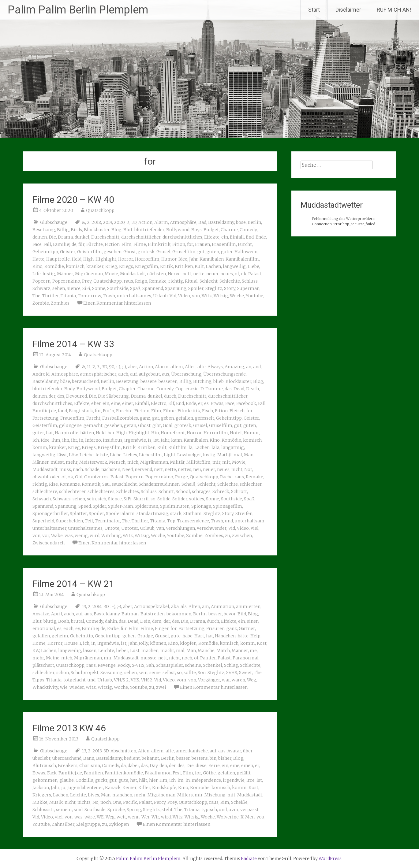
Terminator (107, 521)
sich (102, 499)
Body (69, 389)
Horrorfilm (147, 259)
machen (150, 651)
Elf (171, 403)
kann (176, 440)
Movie (111, 274)
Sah (150, 665)
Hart (199, 636)
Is (150, 440)
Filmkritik (159, 244)
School (183, 491)
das (228, 389)
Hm (163, 780)
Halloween (246, 252)
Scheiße (239, 802)
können (158, 643)
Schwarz (41, 288)
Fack (52, 773)
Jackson (41, 788)
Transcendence (193, 521)
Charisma (90, 766)
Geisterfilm (90, 252)
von (196, 296)
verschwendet (212, 528)
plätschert (43, 665)
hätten (87, 433)
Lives (94, 795)
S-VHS (138, 665)
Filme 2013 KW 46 (69, 728)
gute (176, 636)
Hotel (236, 433)
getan (130, 425)
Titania (68, 296)
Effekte (212, 237)
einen (253, 621)
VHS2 (147, 680)
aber (133, 367)
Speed (85, 506)
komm (40, 447)
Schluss (250, 281)
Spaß (135, 288)
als (184, 606)
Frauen (202, 244)
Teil (89, 521)
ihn (66, 440)
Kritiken (184, 266)
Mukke (40, 802)
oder (55, 477)
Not (248, 469)
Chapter (127, 389)
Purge (181, 477)
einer (128, 403)
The (36, 296)
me (253, 651)
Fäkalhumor (158, 773)
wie (64, 687)
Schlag (231, 665)
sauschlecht (124, 484)
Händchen (225, 636)
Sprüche (116, 810)
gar (156, 418)
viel (255, 528)
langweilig (234, 266)
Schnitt (166, 491)
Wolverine (228, 817)
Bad (202, 222)
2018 (96, 222)
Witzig (221, 296)
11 (89, 367)
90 (112, 367)
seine (155, 673)
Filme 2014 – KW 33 (73, 344)
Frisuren (215, 629)
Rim (225, 802)
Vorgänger (209, 680)
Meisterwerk (93, 462)
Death (253, 389)
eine (116, 403)
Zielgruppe (88, 824)
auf (133, 374)
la (191, 447)
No (95, 802)
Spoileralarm (120, 514)
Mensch (117, 462)
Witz (207, 296)
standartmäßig (152, 514)
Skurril (141, 499)
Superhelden (69, 521)
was (69, 536)
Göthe (209, 773)
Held (77, 259)
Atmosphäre (183, 222)
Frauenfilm (224, 244)
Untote (112, 528)
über (248, 751)
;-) (124, 367)
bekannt (150, 758)
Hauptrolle (58, 259)
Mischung (215, 795)
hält (143, 780)
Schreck (221, 491)
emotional (44, 629)
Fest (177, 773)
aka (175, 606)
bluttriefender (149, 230)
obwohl (40, 477)
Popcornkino (66, 281)
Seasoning (111, 673)
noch (187, 658)
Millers (185, 795)
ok (244, 274)
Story (230, 288)
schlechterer (72, 491)
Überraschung (186, 374)
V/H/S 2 (121, 680)
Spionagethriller (50, 514)
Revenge (107, 665)
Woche (237, 296)
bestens (200, 758)
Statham (193, 514)
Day (154, 766)
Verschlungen (180, 528)
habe (187, 636)
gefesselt (205, 418)
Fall (47, 244)
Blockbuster (97, 230)
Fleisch (237, 411)
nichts (84, 802)
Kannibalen (212, 259)
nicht (237, 469)
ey (78, 629)
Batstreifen (153, 614)
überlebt (41, 758)
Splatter (78, 514)
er (200, 403)
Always (215, 367)
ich (36, 440)
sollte (190, 673)
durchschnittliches (182, 237)
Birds (76, 230)
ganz (145, 418)
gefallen (184, 418)
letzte (102, 455)
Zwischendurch (49, 543)
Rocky (124, 665)
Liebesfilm (150, 455)
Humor (169, 259)
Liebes (130, 455)
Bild (242, 614)
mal (238, 455)
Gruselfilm (184, 252)
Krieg (111, 266)
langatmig (233, 447)
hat (49, 433)
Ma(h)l (224, 455)
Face (37, 244)
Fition (179, 244)
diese (201, 766)
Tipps (38, 680)
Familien (93, 773)
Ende (261, 237)
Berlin (254, 222)
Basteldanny (221, 222)
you (260, 817)
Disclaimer (348, 10)
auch (123, 374)
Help (255, 636)
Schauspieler (169, 665)
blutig (50, 621)
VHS (135, 680)
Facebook (246, 403)
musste (148, 658)
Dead (239, 389)
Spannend (153, 288)
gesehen (113, 252)
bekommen (179, 614)
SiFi (86, 288)
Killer (144, 788)
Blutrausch (44, 766)
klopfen (188, 643)
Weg (252, 680)
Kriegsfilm (147, 266)
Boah (64, 621)
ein (225, 237)
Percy (160, 802)
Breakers (68, 766)
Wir (155, 817)
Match (223, 651)
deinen (40, 237)
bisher (225, 758)
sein (91, 499)
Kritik (166, 266)
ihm (56, 440)
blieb (219, 381)
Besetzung (44, 230)
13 (84, 751)
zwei (161, 687)
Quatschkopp (100, 210)
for (190, 244)
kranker (95, 266)
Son (202, 673)
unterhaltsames (134, 296)
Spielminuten (175, 506)
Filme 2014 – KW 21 (73, 584)
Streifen (244, 514)
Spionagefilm (228, 506)
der (52, 396)
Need (127, 469)
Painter (208, 658)
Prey (87, 281)
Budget (211, 230)
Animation (223, 606)
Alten (194, 606)
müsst (57, 462)
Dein (145, 621)
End (250, 237)
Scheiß (189, 484)
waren (238, 680)
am (206, 606)
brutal (78, 621)
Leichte (106, 651)
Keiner (129, 788)
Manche (206, 651)
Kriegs (126, 266)
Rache (226, 477)
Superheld (43, 521)
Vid (173, 296)
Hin (155, 433)
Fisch (208, 411)
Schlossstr (43, 810)
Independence (206, 780)
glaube (67, 780)
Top (171, 521)
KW (36, 651)
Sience (74, 288)
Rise (53, 484)
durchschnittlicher (141, 237)
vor (46, 536)
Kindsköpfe (164, 788)
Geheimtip (82, 636)
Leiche (87, 455)
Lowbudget (189, 455)
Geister (68, 252)
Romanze (70, 484)
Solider (180, 499)
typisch (209, 810)
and (257, 367)
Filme (140, 244)
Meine (53, 658)
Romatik (91, 484)
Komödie (54, 266)
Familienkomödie (124, 773)
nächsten (156, 274)
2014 (97, 606)
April (57, 614)
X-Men (248, 817)
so (153, 499)
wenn (134, 817)
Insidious (113, 440)
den (163, 766)
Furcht (245, 244)
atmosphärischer (98, 374)
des (61, 396)
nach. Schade (86, 469)
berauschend (85, 381)
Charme (229, 230)
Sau (106, 484)
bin (213, 758)
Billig (63, 230)
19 (84, 606)
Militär (177, 462)
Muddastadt (133, 274)
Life (37, 274)
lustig (49, 274)
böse (241, 222)
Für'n (108, 411)
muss (65, 469)
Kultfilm (178, 447)
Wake (57, 536)
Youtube (254, 296)
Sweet (245, 673)
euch (68, 629)
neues (227, 274)
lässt (62, 455)
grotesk (146, 252)
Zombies (60, 303)
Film (127, 244)
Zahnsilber (63, 824)
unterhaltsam (250, 521)
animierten (248, 606)
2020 (119, 222)
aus (166, 374)
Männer (65, 274)
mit (226, 462)
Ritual (191, 281)
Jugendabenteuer (85, 788)
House (71, 643)
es (206, 403)
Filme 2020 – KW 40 (73, 200)
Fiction (112, 244)
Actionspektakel (152, 606)
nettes (185, 469)
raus (128, 281)
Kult (199, 266)
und (229, 521)
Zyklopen (119, 824)
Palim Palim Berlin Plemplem (78, 10)
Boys (196, 230)
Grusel (163, 252)
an (249, 367)
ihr (74, 440)
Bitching (202, 381)
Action (145, 222)
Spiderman (146, 506)
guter (227, 252)
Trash (109, 296)
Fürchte (95, 244)
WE (100, 817)
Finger (162, 629)
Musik (56, 802)
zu (228, 536)
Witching (111, 536)
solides (197, 499)
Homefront (173, 433)
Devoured (77, 396)
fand (62, 411)
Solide (164, 499)
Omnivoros (96, 477)
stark (176, 514)
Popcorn (41, 281)
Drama (65, 237)
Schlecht (209, 281)
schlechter (251, 484)
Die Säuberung (113, 396)
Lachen (213, 266)
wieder (77, 687)
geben (167, 418)
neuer (212, 274)
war (226, 680)
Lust (135, 651)
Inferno (93, 440)
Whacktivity (45, 687)
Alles (190, 367)
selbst (169, 673)
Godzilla (84, 780)
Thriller (51, 296)
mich (133, 462)
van (160, 528)
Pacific (130, 802)
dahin (111, 621)
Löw (73, 455)
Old (79, 477)
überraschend (67, 758)
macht (167, 651)
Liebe (253, 266)
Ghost (130, 252)
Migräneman (89, 274)
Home (39, 643)
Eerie (214, 766)
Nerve (174, 274)
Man (249, 455)
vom (181, 680)
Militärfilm (198, 462)
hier (153, 780)
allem (177, 367)
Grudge (145, 636)
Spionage (201, 506)
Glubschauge (54, 222)
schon (63, 673)
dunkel (82, 237)
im (181, 780)
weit (121, 817)
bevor (230, 614)
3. (128, 222)
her (111, 433)
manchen (122, 795)
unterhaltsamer (49, 528)
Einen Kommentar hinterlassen (117, 303)
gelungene (70, 425)
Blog (116, 230)
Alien (144, 751)
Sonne (99, 288)
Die (52, 237)
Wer (146, 817)
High (88, 259)
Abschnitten (123, 751)
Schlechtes (128, 491)
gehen (129, 636)
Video (184, 296)
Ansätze (41, 614)
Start (314, 10)
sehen (59, 288)
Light (170, 455)
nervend (143, 469)
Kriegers (42, 795)
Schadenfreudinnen (159, 484)
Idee (183, 259)
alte (202, 367)
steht (167, 810)
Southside (118, 288)
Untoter (130, 528)
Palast (255, 274)
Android (41, 374)
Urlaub (160, 296)
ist (156, 440)
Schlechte (230, 281)
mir (216, 462)
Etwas (217, 403)
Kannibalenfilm (242, 259)
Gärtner (247, 629)
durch (170, 396)
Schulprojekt (85, 673)
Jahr (193, 259)
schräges (201, 491)
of (237, 274)
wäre (90, 817)
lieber (122, 651)
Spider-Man (120, 506)
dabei (133, 766)
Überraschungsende (224, 374)
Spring (134, 810)
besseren (168, 381)
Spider (99, 506)
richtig (176, 281)
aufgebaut (149, 374)
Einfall (237, 237)
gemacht (93, 425)
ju (63, 788)
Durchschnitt (105, 237)
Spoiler (196, 288)
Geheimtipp (45, 252)
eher (96, 403)
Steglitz (214, 288)
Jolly (143, 643)
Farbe (113, 629)
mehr (72, 462)
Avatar (234, 751)
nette (199, 274)
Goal (168, 425)
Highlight (106, 259)
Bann (89, 758)
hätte (243, 636)
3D (134, 222)
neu (197, 469)
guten (213, 252)
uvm (234, 810)
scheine (193, 665)
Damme (214, 389)
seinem (64, 810)
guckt (101, 780)
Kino (37, 266)
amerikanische (192, 751)
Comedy (248, 230)
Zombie (41, 303)
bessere (149, 381)
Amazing (234, 367)
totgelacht (75, 680)
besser (215, 614)
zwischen (242, 536)
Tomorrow (89, 296)
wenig (81, 536)
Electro (159, 403)
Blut (128, 230)
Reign (141, 281)
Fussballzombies (120, 418)
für (81, 244)
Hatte (38, 259)
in (81, 440)
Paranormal (246, 658)
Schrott (239, 491)
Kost (262, 643)
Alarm (161, 222)
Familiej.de (65, 244)
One (117, 802)
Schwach (42, 499)
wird (95, 536)
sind (78, 810)
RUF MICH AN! (394, 10)
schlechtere (45, 491)
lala (215, 447)
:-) (118, 367)
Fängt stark (81, 411)
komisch (75, 266)
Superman (248, 288)
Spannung (176, 288)
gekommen (45, 780)
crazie (192, 389)
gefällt (244, 773)
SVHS (232, 673)
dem (157, 621)
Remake (158, 281)
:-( (113, 606)
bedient (132, 758)
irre (251, 780)
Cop (180, 389)
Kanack (113, 788)
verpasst (249, 810)
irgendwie (135, 440)
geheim (60, 636)
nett (187, 274)
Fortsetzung (45, 418)
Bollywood (178, 230)
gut (201, 252)
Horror (126, 259)
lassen (90, 651)
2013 (97, 751)
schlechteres (101, 491)
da (123, 766)
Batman (130, 614)
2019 (107, 222)
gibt (157, 425)
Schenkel (213, 665)
